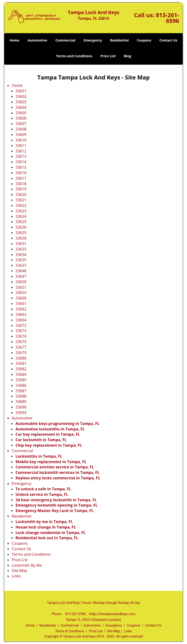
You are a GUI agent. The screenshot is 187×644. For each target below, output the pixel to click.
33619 (21, 189)
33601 (21, 91)
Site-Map (113, 631)
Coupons (144, 40)
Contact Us (168, 40)
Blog (127, 56)
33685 (21, 380)
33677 (21, 347)
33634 (21, 255)
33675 (21, 342)
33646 (21, 271)
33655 (21, 293)
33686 (21, 385)
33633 (21, 249)
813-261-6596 (167, 18)
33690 (21, 407)
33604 (21, 107)
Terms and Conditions (74, 56)
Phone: (57, 614)
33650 (21, 282)
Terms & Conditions (70, 631)
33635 (21, 260)
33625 (21, 222)
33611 (21, 146)
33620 (21, 194)
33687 (21, 391)
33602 (21, 96)
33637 (21, 265)
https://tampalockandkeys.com (112, 614)
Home (14, 40)
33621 (21, 200)
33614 (21, 162)
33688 (21, 396)
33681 (21, 363)
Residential (119, 40)
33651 (21, 287)
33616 (21, 173)
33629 (21, 233)
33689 (21, 402)
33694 (21, 413)
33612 (21, 151)
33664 (21, 320)
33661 (21, 304)
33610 (21, 140)
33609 (21, 135)
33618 (21, 184)
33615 (21, 167)
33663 (21, 314)
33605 (21, 113)
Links (16, 576)
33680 (21, 358)
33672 (21, 325)
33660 (21, 298)
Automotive (38, 40)
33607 (21, 124)
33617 (21, 178)
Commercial (65, 40)
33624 (21, 216)
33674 (21, 336)
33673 (21, 331)
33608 (21, 129)
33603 (21, 102)
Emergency (93, 40)
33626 (21, 227)
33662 (21, 309)
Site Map (19, 571)
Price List (108, 56)
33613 (21, 156)
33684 (21, 374)
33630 (21, 238)
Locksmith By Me (27, 565)
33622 (21, 205)
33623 (21, 211)
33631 (21, 244)
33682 (21, 369)
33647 (21, 276)
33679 (21, 353)
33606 (21, 118)
